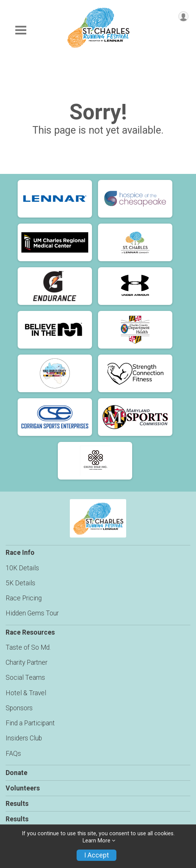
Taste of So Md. (28, 647)
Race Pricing (24, 598)
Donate (17, 773)
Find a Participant (30, 723)
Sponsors (19, 708)
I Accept (96, 855)
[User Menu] (183, 16)
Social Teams (25, 678)
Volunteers (23, 788)
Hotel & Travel (26, 693)
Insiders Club (24, 738)
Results (17, 804)
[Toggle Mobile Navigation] (21, 30)
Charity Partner (26, 662)
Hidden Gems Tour (32, 613)
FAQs (13, 754)
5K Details (20, 583)
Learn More (96, 841)
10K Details (22, 568)
